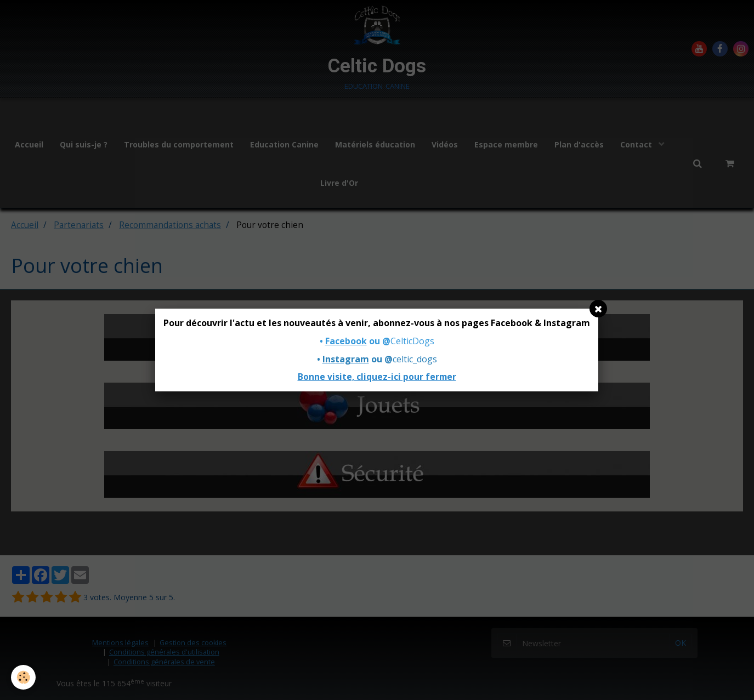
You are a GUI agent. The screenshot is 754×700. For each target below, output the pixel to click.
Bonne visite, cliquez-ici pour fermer (377, 377)
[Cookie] (23, 677)
